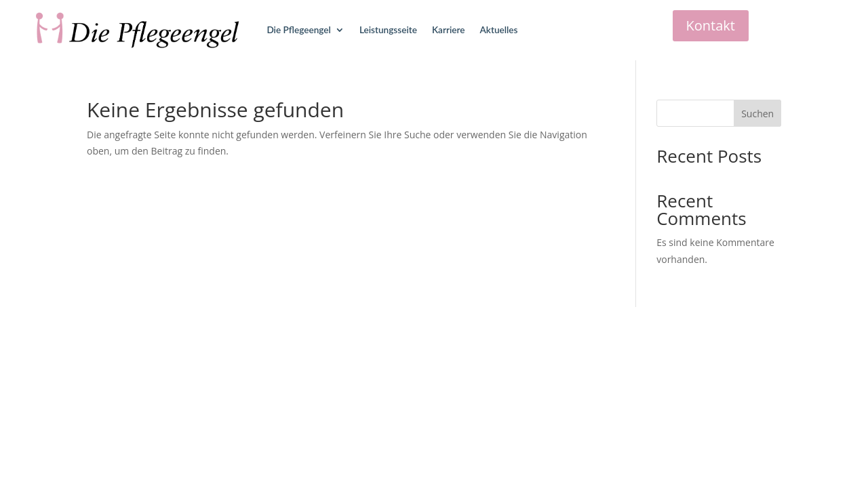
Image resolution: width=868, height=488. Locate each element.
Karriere (449, 30)
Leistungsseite (388, 30)
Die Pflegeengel (298, 30)
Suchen (757, 114)
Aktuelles (499, 30)
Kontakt (711, 25)
